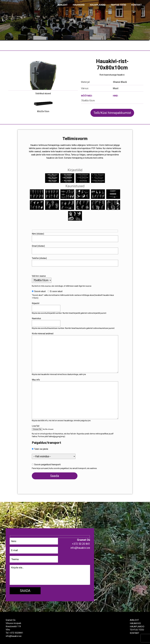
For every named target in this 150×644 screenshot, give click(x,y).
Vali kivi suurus (40, 275)
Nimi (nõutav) (39, 233)
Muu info (37, 379)
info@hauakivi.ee (14, 636)
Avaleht (134, 620)
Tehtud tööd (137, 629)
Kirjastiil (37, 303)
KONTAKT (137, 5)
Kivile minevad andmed (44, 333)
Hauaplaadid (98, 5)
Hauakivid (79, 5)
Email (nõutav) (40, 245)
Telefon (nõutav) (41, 258)
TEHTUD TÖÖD (118, 5)
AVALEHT (63, 5)
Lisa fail (37, 425)
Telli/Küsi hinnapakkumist (112, 113)
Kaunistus (38, 318)
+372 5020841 (16, 633)
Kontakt (135, 633)
